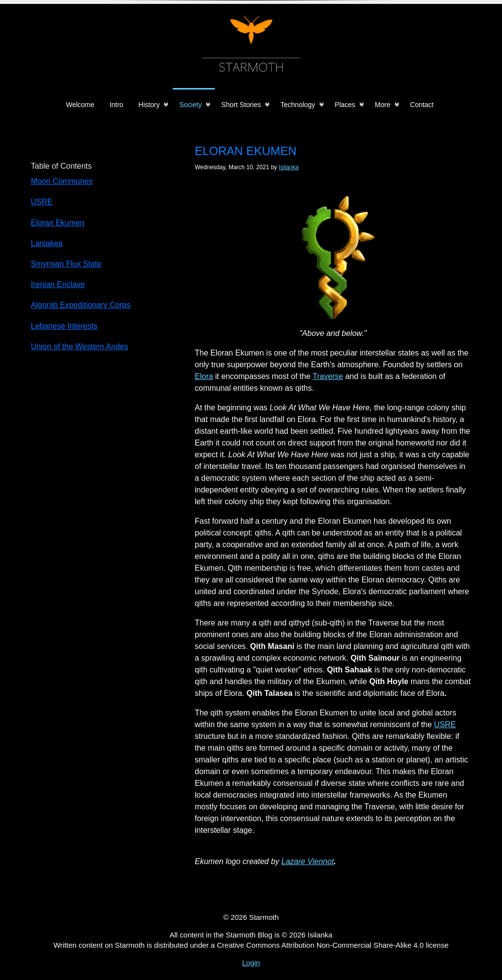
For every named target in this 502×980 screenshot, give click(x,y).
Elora (204, 376)
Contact (422, 105)
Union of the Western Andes (80, 346)
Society (190, 105)
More (383, 105)
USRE (445, 724)
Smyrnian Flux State (66, 264)
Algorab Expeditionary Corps (81, 305)
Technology (298, 105)
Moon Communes (62, 181)
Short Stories (241, 105)
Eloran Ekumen (57, 223)
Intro (116, 105)
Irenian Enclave (58, 284)
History (149, 105)
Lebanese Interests (64, 326)
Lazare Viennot (308, 861)
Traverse (328, 376)
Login (251, 963)
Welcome (80, 105)
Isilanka (289, 167)
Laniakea (47, 243)
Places (345, 105)
